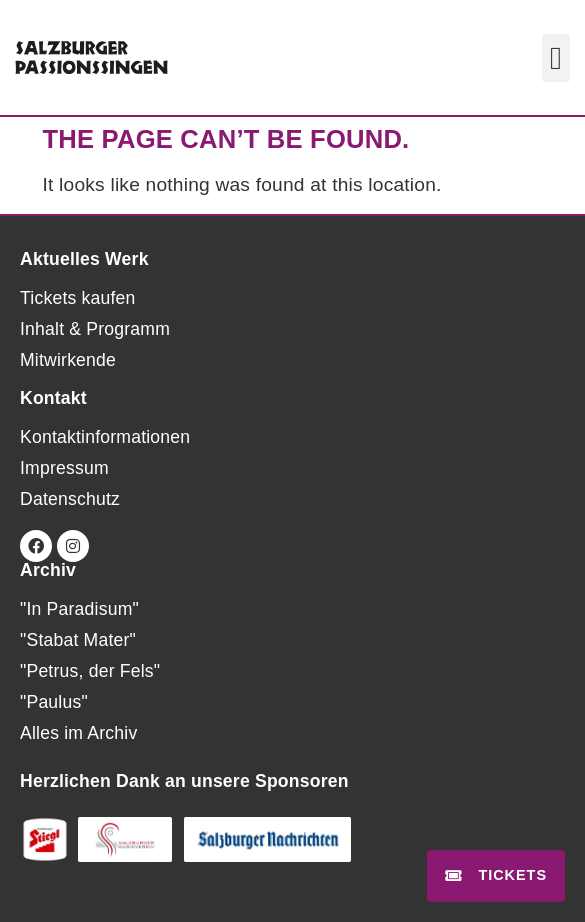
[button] (556, 58)
